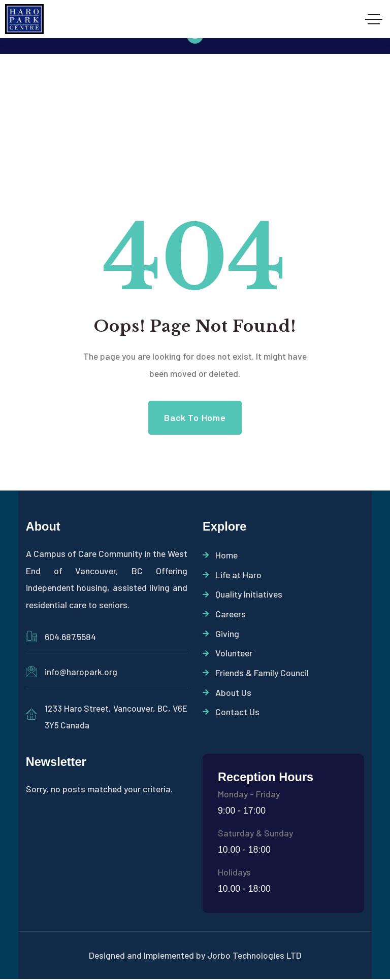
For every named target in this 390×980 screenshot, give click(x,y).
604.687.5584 (70, 637)
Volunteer (227, 655)
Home (220, 555)
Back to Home (195, 417)
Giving (221, 635)
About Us (227, 694)
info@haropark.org (81, 672)
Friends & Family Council (256, 675)
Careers (224, 615)
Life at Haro (232, 575)
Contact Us (231, 714)
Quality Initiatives (242, 595)
